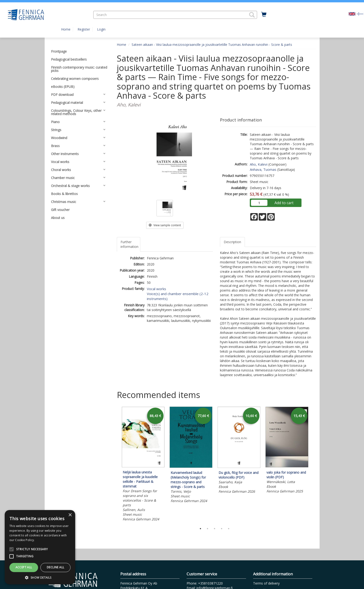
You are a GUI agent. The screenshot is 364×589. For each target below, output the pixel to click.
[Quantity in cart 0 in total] (264, 15)
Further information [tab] (129, 244)
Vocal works (157, 289)
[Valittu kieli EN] (352, 14)
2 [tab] (207, 529)
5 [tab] (229, 529)
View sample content (165, 225)
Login (101, 29)
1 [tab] (200, 529)
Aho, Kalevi (259, 164)
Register (84, 29)
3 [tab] (215, 529)
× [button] (70, 515)
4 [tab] (222, 529)
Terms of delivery (266, 583)
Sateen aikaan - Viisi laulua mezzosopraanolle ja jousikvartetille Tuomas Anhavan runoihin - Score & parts (212, 45)
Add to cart (284, 203)
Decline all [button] (55, 567)
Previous (116, 465)
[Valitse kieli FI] (360, 14)
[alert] (40, 547)
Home (66, 29)
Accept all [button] (24, 567)
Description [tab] (232, 242)
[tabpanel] (143, 465)
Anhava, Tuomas (263, 169)
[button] (252, 15)
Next (314, 465)
